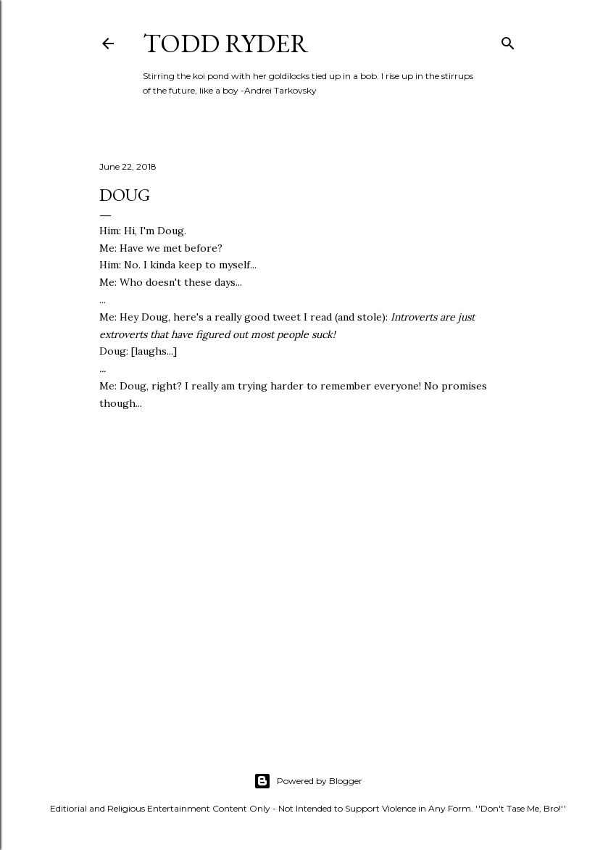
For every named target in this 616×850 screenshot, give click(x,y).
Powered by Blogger (308, 781)
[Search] (508, 40)
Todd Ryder (226, 43)
